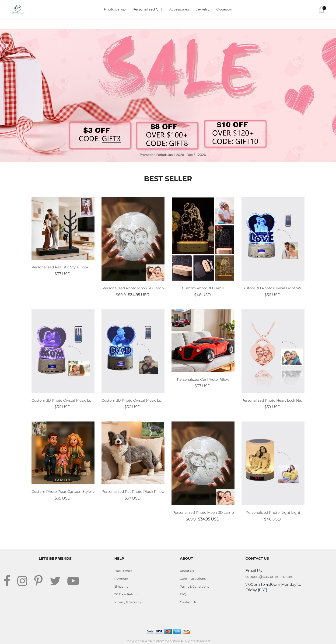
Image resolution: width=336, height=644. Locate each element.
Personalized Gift (147, 9)
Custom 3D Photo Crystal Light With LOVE (273, 288)
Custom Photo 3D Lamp (203, 288)
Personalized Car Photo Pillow (203, 379)
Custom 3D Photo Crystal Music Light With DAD (133, 400)
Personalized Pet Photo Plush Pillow (133, 492)
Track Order (123, 571)
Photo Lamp (115, 9)
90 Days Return (126, 594)
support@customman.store (269, 577)
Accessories (179, 9)
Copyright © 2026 (139, 641)
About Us (187, 571)
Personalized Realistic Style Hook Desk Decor (63, 267)
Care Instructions (193, 579)
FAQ (183, 594)
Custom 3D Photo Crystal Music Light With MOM (63, 400)
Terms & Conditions (194, 586)
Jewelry (203, 9)
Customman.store (166, 641)
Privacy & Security (128, 602)
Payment (121, 579)
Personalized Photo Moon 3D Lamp (133, 288)
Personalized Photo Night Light (273, 512)
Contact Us (188, 602)
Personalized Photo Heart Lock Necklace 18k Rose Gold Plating (273, 400)
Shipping (121, 586)
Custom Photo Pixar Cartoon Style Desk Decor (63, 492)
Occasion (224, 9)
